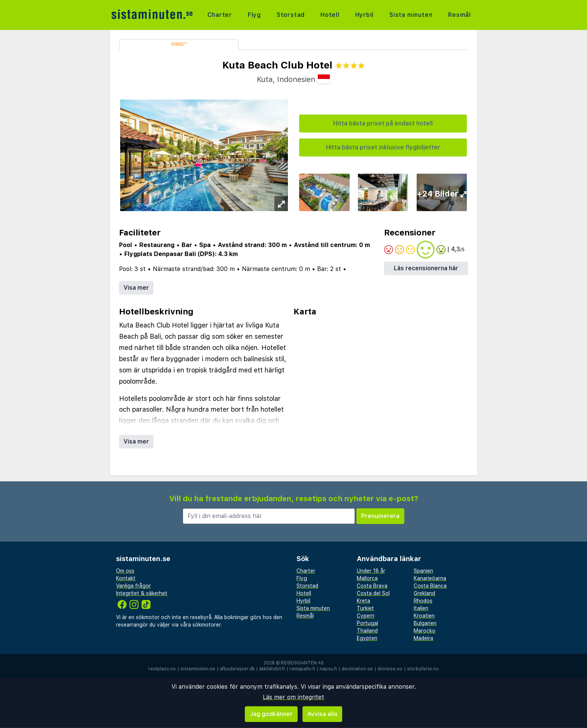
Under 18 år (371, 571)
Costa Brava (372, 586)
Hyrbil (364, 15)
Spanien (423, 571)
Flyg (254, 15)
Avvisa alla (322, 714)
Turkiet (365, 608)
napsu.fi (328, 669)
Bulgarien (425, 623)
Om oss (125, 571)
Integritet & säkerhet (142, 593)
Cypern (366, 616)
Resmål (460, 15)
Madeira (423, 638)
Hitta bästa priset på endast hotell (383, 123)
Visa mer (136, 288)
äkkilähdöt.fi (272, 669)
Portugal (367, 623)
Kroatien (424, 616)
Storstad (291, 15)
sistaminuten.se (198, 669)
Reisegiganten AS (302, 663)
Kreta (364, 601)
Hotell (330, 15)
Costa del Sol (373, 593)
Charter (220, 15)
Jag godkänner (271, 714)
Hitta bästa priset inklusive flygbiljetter (383, 147)
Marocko (425, 631)
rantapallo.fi (302, 669)
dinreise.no (390, 669)
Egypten (367, 638)
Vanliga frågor (133, 586)
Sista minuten (411, 15)
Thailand (367, 631)
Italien (421, 608)
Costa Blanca (430, 586)
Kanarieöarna (430, 578)
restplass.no (162, 669)
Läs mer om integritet (293, 697)
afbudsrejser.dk (237, 669)
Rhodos (423, 601)
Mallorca (367, 578)
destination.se (357, 669)
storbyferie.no (423, 669)
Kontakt (126, 578)
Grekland (424, 593)
